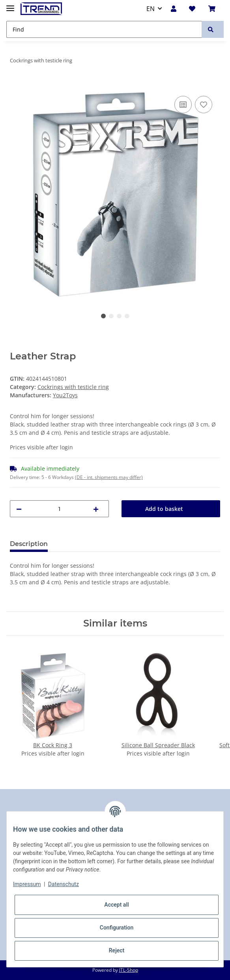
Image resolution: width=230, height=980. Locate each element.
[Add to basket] (16, 85)
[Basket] (214, 9)
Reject (117, 950)
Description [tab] (29, 544)
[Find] (104, 29)
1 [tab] (103, 316)
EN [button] (151, 9)
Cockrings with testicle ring (73, 387)
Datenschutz (64, 884)
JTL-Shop (129, 970)
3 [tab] (119, 316)
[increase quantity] (98, 509)
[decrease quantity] (21, 509)
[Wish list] (194, 9)
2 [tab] (111, 316)
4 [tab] (127, 316)
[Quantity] (59, 509)
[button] (176, 9)
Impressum (27, 884)
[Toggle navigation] (10, 5)
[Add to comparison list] (183, 105)
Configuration (117, 928)
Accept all (116, 905)
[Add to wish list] (204, 105)
